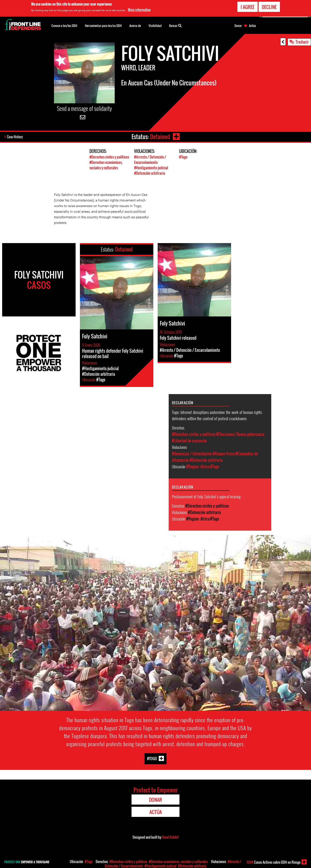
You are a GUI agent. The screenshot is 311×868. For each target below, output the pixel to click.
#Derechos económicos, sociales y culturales (106, 165)
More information (139, 10)
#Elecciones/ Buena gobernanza (240, 434)
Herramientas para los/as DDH (103, 26)
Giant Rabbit (170, 837)
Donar (238, 26)
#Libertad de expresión (189, 441)
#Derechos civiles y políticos (109, 157)
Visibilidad (155, 26)
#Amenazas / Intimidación (192, 454)
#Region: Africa (198, 467)
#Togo (183, 157)
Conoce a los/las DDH (64, 26)
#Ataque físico (224, 454)
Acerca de (135, 26)
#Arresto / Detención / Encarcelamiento (150, 160)
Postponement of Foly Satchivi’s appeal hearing (206, 496)
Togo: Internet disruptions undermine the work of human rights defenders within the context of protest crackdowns (217, 415)
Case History (15, 137)
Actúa (252, 26)
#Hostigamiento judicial (151, 168)
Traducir (302, 42)
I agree (248, 7)
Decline (269, 7)
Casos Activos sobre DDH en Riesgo (274, 862)
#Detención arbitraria (150, 173)
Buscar (175, 25)
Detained (160, 137)
